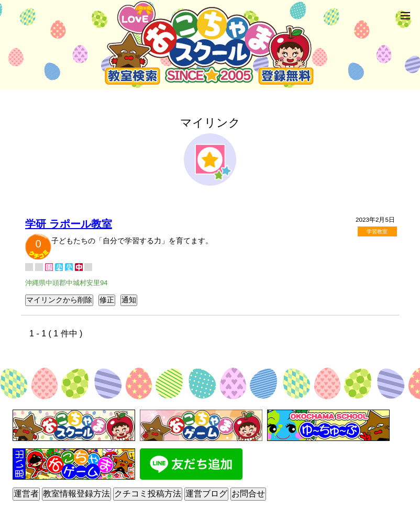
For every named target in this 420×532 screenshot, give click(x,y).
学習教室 (377, 231)
